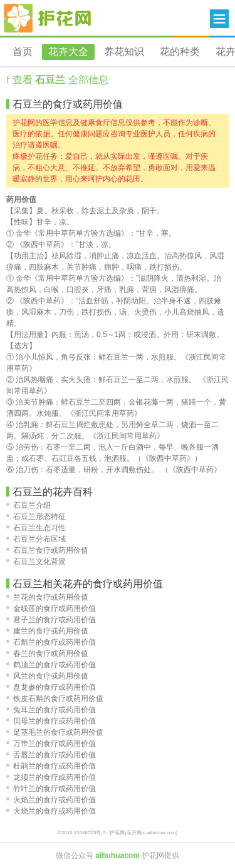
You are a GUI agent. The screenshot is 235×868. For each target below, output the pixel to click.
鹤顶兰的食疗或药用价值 (51, 665)
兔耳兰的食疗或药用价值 (51, 710)
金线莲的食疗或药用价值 (51, 608)
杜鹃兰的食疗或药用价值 (51, 766)
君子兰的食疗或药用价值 (51, 620)
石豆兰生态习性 (36, 528)
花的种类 (180, 52)
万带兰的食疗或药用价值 (51, 744)
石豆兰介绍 (29, 505)
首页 (23, 52)
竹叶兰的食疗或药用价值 (51, 789)
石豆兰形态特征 (36, 517)
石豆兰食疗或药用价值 (47, 550)
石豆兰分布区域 (36, 539)
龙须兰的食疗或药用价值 (51, 777)
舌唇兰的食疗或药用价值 (51, 755)
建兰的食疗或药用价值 (47, 631)
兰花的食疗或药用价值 (47, 597)
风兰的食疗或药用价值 (47, 676)
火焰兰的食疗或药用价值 (51, 800)
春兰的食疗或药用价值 (47, 654)
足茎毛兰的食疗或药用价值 (55, 732)
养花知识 (124, 52)
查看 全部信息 (59, 80)
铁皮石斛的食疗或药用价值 (55, 699)
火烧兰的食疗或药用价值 (51, 811)
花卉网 (48, 18)
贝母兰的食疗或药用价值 (51, 721)
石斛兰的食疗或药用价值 (51, 642)
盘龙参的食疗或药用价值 (51, 687)
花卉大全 (68, 52)
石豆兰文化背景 (36, 562)
